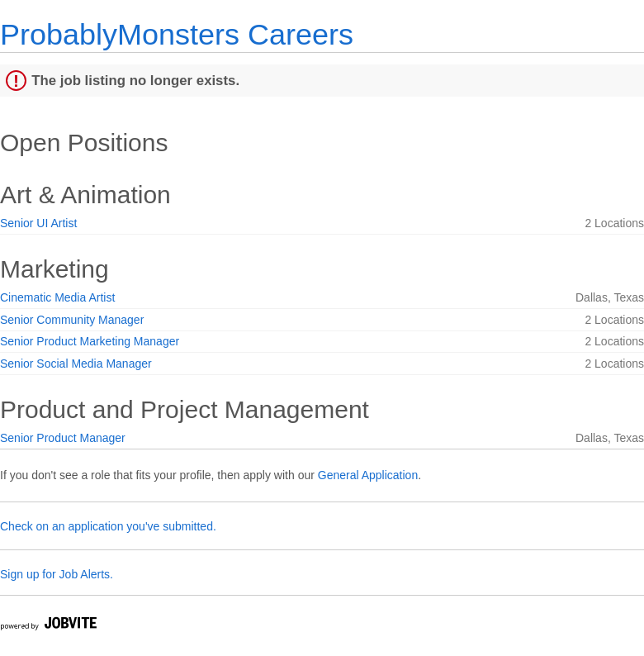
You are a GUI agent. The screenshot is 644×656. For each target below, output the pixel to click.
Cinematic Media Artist (57, 297)
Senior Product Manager (63, 438)
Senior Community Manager (72, 320)
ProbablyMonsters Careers (177, 34)
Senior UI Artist (38, 223)
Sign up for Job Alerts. (57, 574)
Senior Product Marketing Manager (90, 341)
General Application (368, 475)
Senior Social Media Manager (76, 364)
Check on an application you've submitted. (108, 526)
